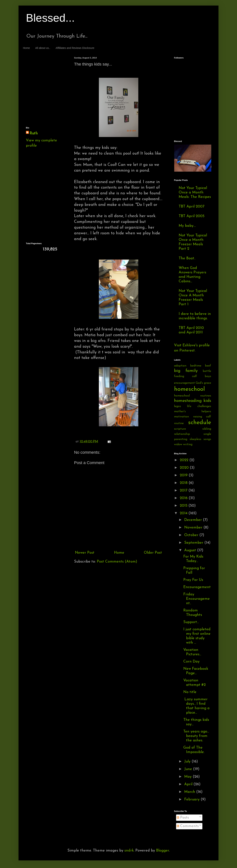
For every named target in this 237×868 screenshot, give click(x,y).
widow (178, 444)
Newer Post (85, 553)
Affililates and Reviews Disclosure (75, 48)
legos (177, 406)
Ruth (34, 133)
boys (208, 376)
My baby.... (187, 226)
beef (208, 366)
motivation (181, 417)
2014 (184, 513)
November (194, 528)
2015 (184, 506)
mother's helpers (193, 412)
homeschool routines (193, 396)
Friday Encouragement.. (197, 599)
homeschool (190, 389)
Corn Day (191, 662)
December (194, 520)
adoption (180, 366)
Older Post (153, 553)
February (192, 800)
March (190, 792)
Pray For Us (193, 580)
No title (190, 692)
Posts (183, 818)
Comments (188, 826)
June (189, 769)
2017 (184, 491)
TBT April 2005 (192, 216)
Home (26, 48)
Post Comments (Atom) (117, 562)
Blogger (163, 851)
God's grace (203, 383)
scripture (180, 429)
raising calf (202, 417)
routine (179, 423)
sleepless (195, 439)
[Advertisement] (43, 71)
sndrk (129, 851)
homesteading (188, 401)
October (192, 535)
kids (207, 401)
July (188, 762)
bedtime (196, 366)
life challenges (199, 406)
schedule (200, 423)
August (191, 550)
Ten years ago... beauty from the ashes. (196, 736)
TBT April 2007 (192, 207)
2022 (185, 460)
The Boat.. (187, 258)
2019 (184, 475)
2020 (185, 468)
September (194, 543)
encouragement (184, 383)
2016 (184, 498)
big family (186, 371)
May (188, 777)
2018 (184, 483)
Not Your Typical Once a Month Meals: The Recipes (195, 193)
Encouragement (197, 587)
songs (207, 439)
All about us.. (43, 48)
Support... (191, 622)
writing (188, 444)
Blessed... (50, 18)
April (189, 784)
